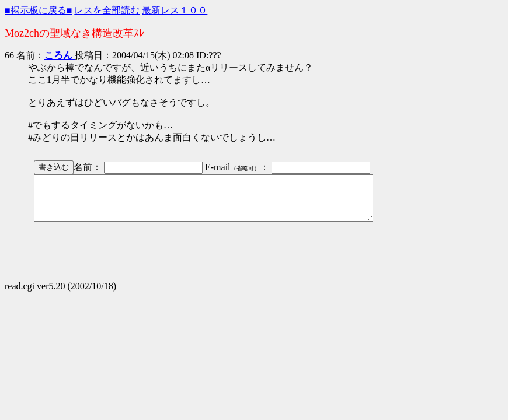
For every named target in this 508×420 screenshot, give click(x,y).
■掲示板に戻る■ (38, 10)
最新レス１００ (175, 10)
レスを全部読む (107, 10)
